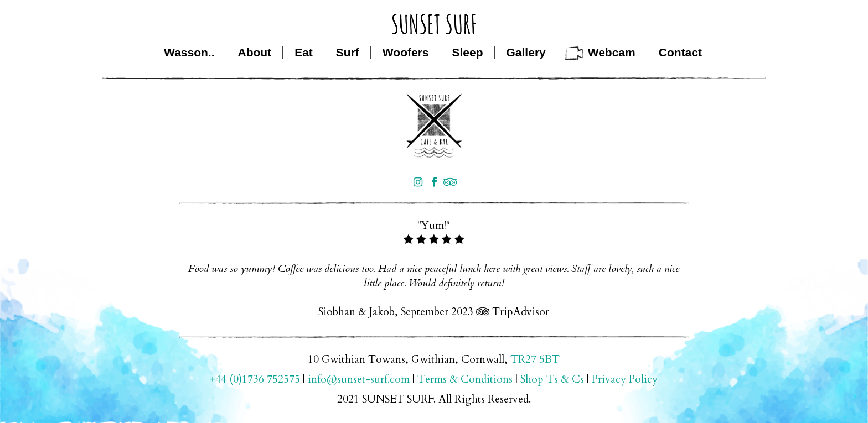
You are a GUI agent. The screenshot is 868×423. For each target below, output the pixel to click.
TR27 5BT (535, 359)
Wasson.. (189, 52)
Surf (348, 52)
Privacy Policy (625, 379)
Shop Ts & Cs (552, 379)
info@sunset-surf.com (359, 379)
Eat (304, 52)
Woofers (406, 52)
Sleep (467, 52)
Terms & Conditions (465, 379)
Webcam (612, 52)
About (255, 52)
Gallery (526, 52)
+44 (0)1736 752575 (255, 379)
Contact (680, 52)
